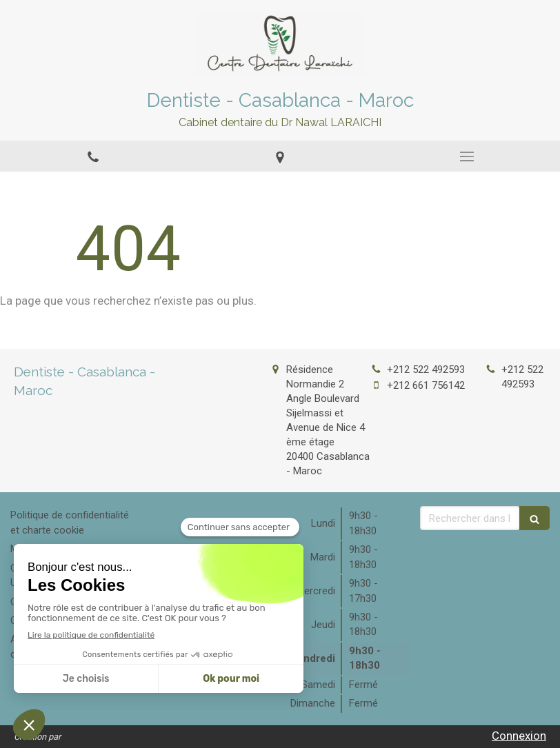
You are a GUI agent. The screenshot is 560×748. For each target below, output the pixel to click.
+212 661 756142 (426, 385)
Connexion (519, 736)
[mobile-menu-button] (467, 156)
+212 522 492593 (426, 370)
